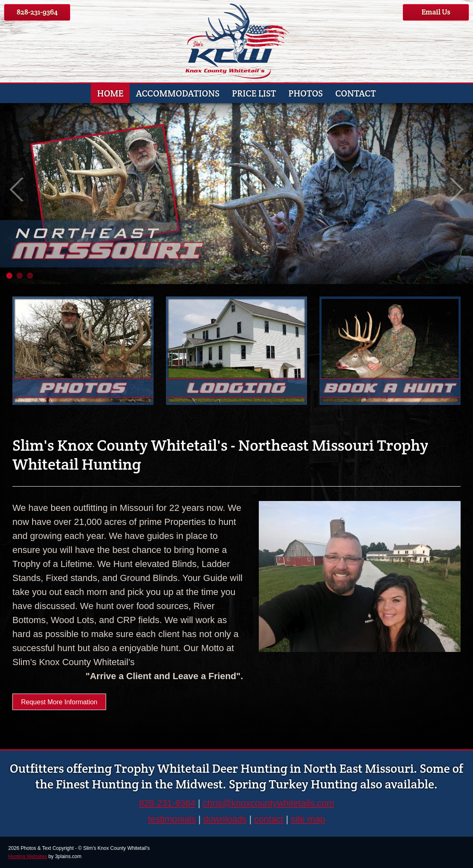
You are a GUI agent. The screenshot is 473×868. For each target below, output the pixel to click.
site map (308, 819)
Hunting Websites (28, 856)
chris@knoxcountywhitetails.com (268, 803)
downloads (225, 819)
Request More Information (59, 702)
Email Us (436, 12)
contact (269, 819)
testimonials (172, 819)
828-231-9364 (37, 12)
